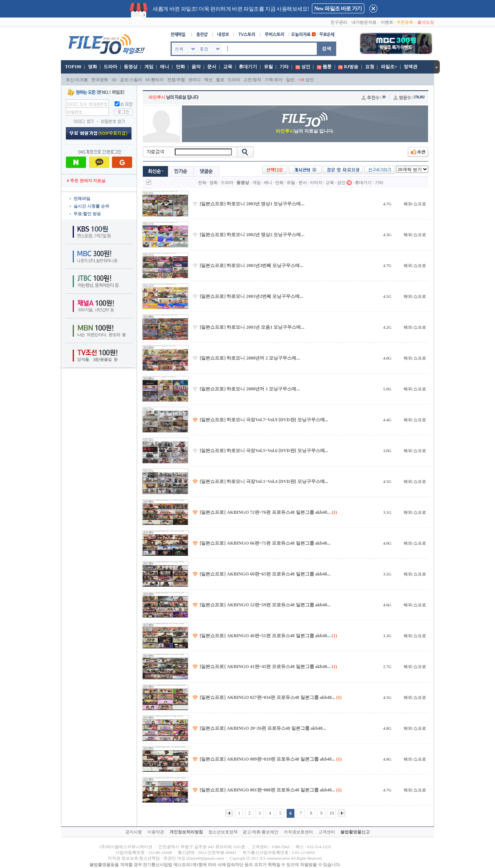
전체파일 (82, 198)
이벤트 (387, 22)
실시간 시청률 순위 (91, 206)
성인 (306, 67)
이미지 (316, 182)
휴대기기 (248, 67)
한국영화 (100, 80)
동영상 (131, 67)
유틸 (268, 67)
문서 (212, 67)
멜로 (220, 80)
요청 (370, 67)
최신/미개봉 (77, 80)
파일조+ (389, 67)
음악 (196, 67)
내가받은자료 (364, 22)
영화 (93, 67)
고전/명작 (252, 80)
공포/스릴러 (131, 80)
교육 (228, 67)
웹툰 (327, 67)
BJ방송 (351, 67)
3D (114, 80)
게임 (149, 67)
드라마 (110, 67)
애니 (164, 67)
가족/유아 (274, 80)
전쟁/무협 (176, 80)
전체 (202, 182)
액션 (208, 80)
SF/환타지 (155, 80)
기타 (284, 67)
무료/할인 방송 (87, 214)
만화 (180, 67)
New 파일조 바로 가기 (338, 9)
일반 (290, 80)
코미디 (194, 80)
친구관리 (339, 22)
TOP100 (73, 67)
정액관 (410, 67)
